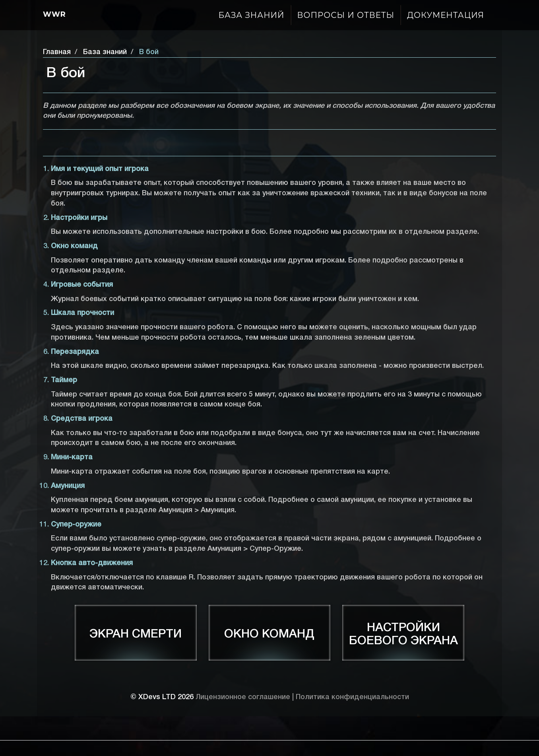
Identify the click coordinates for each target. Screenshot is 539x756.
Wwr (54, 14)
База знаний (252, 15)
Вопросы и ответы (346, 15)
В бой (149, 52)
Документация (446, 15)
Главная (57, 52)
